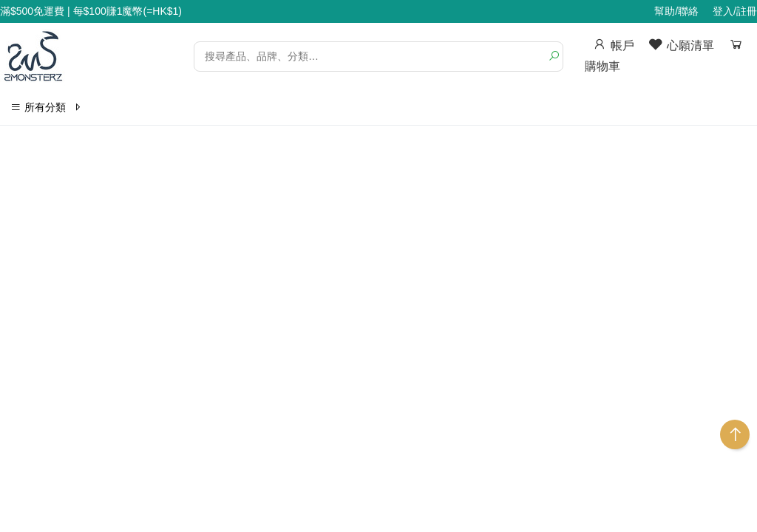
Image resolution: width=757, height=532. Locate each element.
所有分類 (47, 107)
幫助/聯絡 (676, 11)
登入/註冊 (735, 11)
